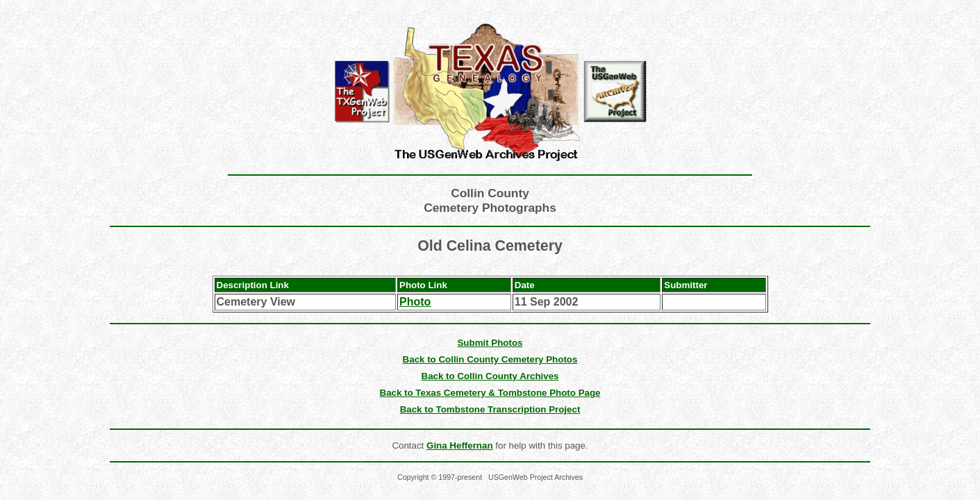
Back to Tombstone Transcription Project (490, 409)
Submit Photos (490, 343)
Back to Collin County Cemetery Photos (490, 359)
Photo (415, 302)
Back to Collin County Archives (490, 376)
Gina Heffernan (460, 445)
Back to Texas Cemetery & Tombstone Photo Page (490, 393)
